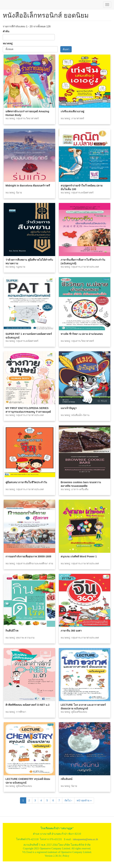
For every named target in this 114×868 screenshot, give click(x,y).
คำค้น (6, 31)
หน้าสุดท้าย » (84, 800)
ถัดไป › (68, 800)
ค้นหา (66, 49)
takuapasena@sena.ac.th (85, 839)
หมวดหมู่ (8, 43)
